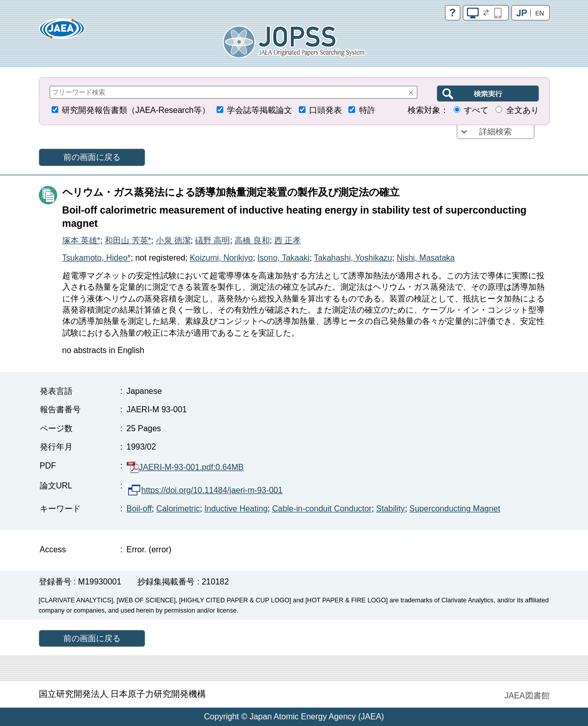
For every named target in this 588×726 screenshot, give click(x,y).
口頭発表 (325, 110)
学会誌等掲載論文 (260, 110)
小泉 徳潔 (173, 240)
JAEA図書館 (527, 696)
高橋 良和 (252, 240)
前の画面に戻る (92, 157)
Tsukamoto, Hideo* (97, 258)
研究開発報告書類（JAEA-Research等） (136, 110)
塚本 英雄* (81, 240)
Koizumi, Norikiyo (221, 258)
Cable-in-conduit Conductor (322, 509)
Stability (390, 509)
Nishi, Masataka (426, 258)
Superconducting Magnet (455, 509)
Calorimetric (178, 509)
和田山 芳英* (128, 240)
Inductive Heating (236, 509)
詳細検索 (496, 132)
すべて (476, 110)
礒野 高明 (213, 240)
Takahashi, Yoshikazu (353, 258)
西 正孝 (288, 240)
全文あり (523, 110)
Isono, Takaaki (284, 258)
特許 (367, 110)
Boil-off (139, 509)
